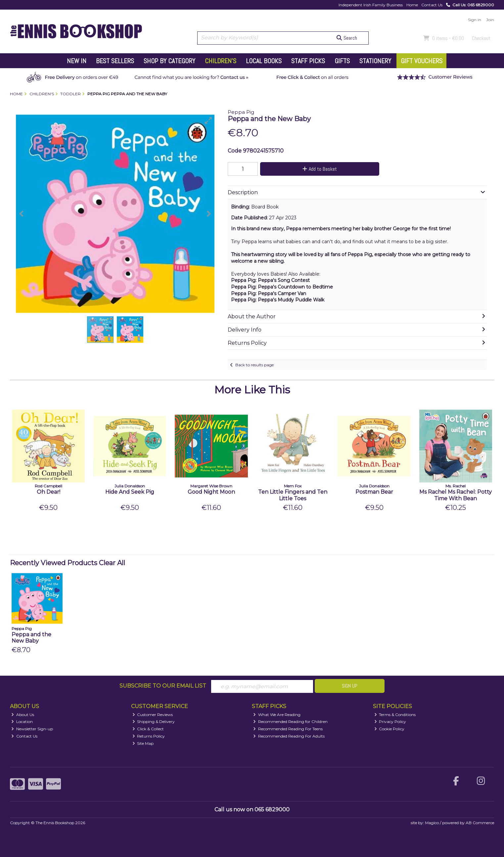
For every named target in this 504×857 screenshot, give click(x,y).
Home (412, 5)
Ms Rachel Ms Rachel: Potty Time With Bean (456, 495)
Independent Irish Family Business (371, 5)
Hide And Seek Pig (130, 492)
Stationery (375, 61)
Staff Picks (308, 61)
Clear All (112, 563)
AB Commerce (480, 823)
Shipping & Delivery (154, 722)
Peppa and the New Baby (31, 638)
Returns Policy (149, 736)
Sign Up (350, 686)
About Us (23, 715)
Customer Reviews (153, 715)
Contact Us (432, 5)
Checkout (481, 38)
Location (22, 722)
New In (77, 61)
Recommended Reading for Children (290, 722)
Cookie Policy (389, 729)
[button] (208, 120)
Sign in (475, 20)
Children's (221, 61)
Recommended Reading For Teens (288, 729)
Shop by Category (169, 61)
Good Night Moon (211, 492)
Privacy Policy (390, 722)
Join (490, 20)
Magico (432, 823)
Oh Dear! (48, 492)
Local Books (264, 61)
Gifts (342, 61)
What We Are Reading (277, 715)
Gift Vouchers (422, 61)
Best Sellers (115, 61)
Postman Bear (374, 492)
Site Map (143, 743)
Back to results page (254, 365)
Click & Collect (148, 729)
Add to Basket (319, 169)
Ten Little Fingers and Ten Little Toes (293, 495)
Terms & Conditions (395, 715)
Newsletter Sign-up (32, 729)
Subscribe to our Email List (163, 686)
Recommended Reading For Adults (289, 736)
